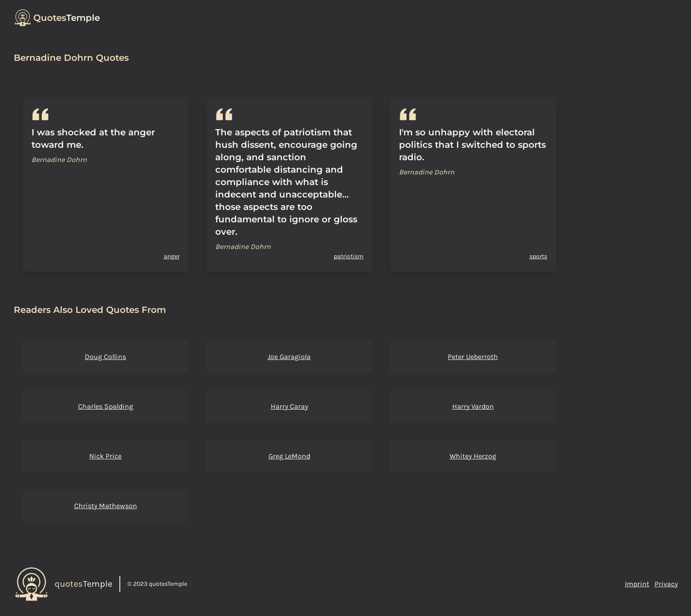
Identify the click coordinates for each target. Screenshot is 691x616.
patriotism (349, 256)
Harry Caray (289, 406)
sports (538, 256)
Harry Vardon (473, 406)
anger (172, 256)
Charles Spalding (106, 406)
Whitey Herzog (473, 456)
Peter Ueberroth (473, 357)
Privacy (666, 584)
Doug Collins (105, 357)
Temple (67, 18)
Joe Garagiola (289, 357)
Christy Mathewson (106, 506)
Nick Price (105, 456)
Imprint (637, 584)
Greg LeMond (289, 456)
